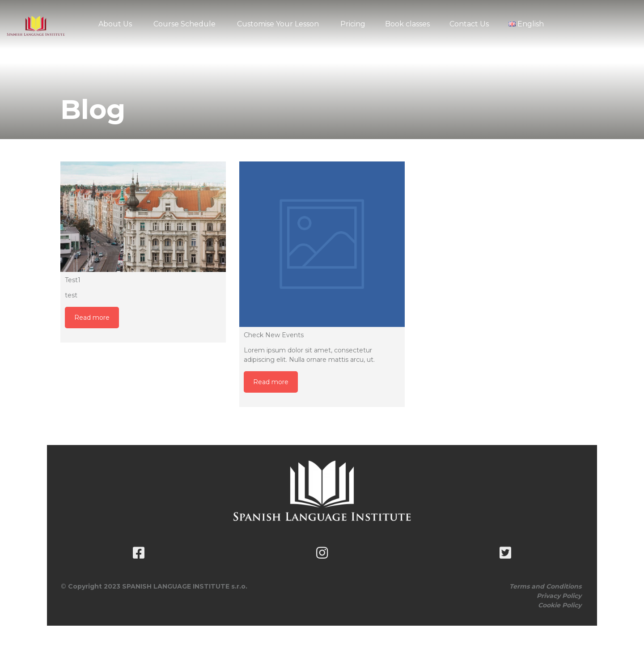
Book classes (407, 24)
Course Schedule (184, 24)
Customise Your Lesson (278, 24)
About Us (115, 24)
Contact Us (469, 24)
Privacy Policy (559, 596)
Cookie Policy (560, 605)
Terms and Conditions (545, 586)
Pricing (353, 24)
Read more (92, 318)
